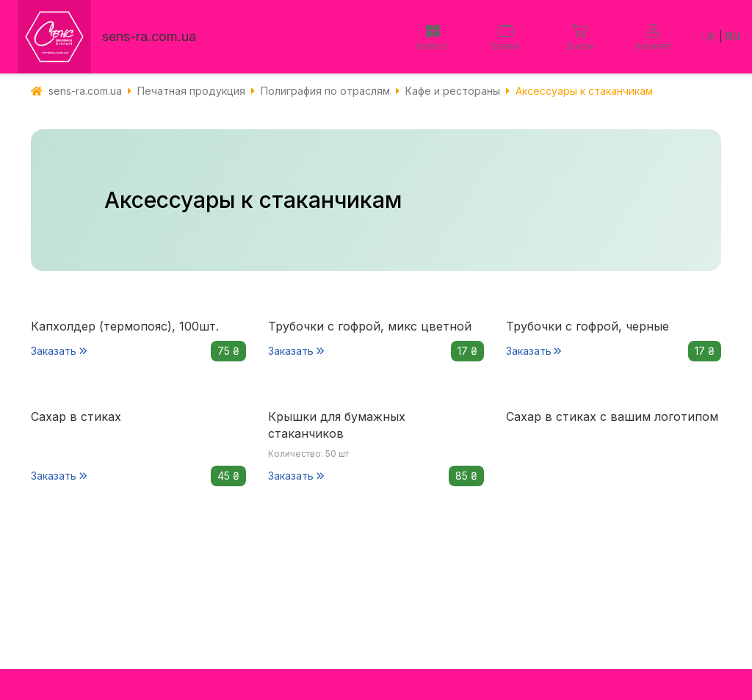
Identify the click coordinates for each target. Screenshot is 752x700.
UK (709, 36)
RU (733, 36)
